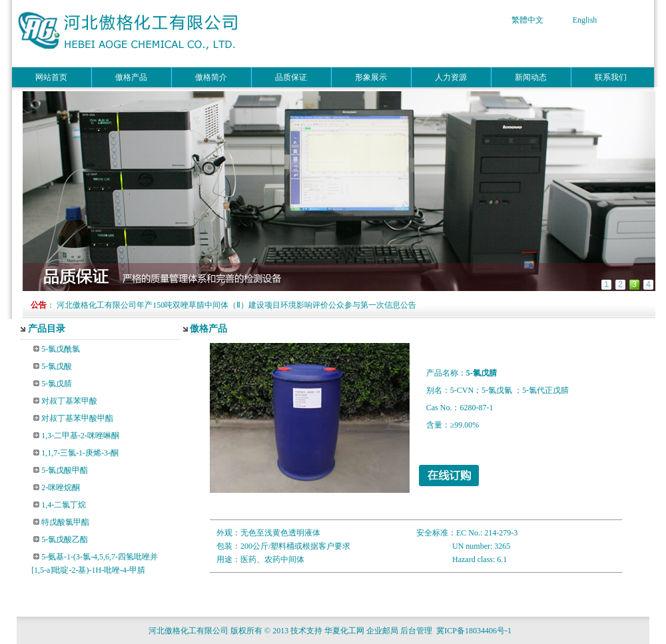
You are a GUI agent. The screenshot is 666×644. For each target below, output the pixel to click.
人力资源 (451, 77)
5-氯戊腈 (57, 384)
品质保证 (291, 77)
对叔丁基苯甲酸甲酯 (77, 418)
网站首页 (51, 77)
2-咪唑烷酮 (61, 487)
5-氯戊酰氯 (61, 349)
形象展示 (371, 77)
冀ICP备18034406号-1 (476, 631)
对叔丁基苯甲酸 (69, 401)
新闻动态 (531, 77)
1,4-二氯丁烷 (64, 505)
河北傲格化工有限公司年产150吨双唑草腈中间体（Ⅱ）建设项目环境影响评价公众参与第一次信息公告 (236, 305)
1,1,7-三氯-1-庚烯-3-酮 (80, 453)
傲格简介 (211, 77)
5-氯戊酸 (57, 366)
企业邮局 (382, 631)
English (585, 20)
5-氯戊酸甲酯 (65, 470)
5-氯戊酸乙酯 (65, 539)
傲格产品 (131, 77)
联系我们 (611, 77)
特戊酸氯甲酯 (65, 522)
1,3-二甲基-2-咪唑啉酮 (80, 436)
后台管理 (416, 631)
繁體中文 (527, 20)
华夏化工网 (344, 631)
